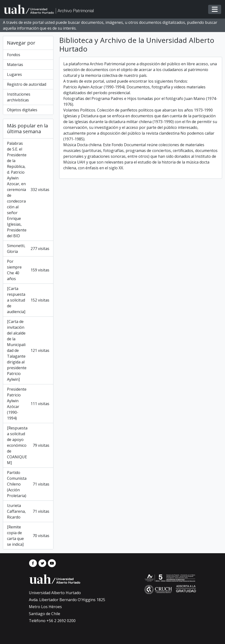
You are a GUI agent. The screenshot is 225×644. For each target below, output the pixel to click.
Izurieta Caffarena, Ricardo (28, 511)
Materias (15, 65)
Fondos (14, 55)
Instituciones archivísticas (19, 97)
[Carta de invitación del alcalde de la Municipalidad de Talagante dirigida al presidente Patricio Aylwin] (28, 350)
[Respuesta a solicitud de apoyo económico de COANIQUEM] (28, 445)
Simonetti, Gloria (28, 249)
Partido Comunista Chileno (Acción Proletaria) (28, 484)
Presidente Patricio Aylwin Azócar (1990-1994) (28, 404)
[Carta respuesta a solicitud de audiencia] (28, 300)
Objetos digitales (22, 110)
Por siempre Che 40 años (28, 270)
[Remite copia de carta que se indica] (28, 536)
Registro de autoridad (27, 84)
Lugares (14, 74)
